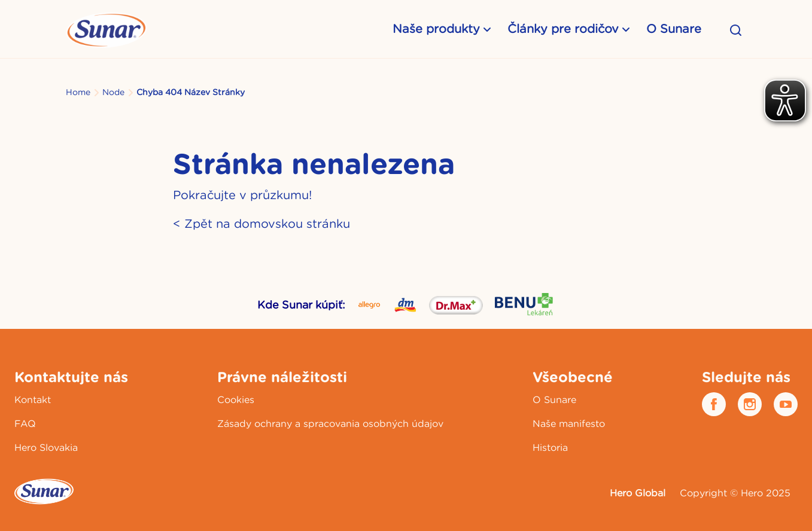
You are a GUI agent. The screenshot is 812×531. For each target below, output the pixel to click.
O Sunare (674, 28)
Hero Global (638, 493)
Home (78, 92)
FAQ (25, 423)
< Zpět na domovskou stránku (261, 223)
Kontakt (33, 399)
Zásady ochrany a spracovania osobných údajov (330, 423)
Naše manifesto (569, 423)
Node (113, 92)
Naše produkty (436, 28)
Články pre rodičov (563, 28)
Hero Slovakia (46, 447)
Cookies (236, 399)
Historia (550, 447)
